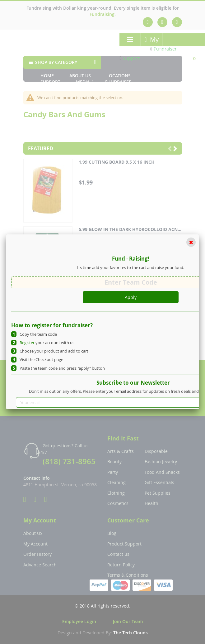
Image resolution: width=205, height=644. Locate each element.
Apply (131, 297)
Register (27, 343)
